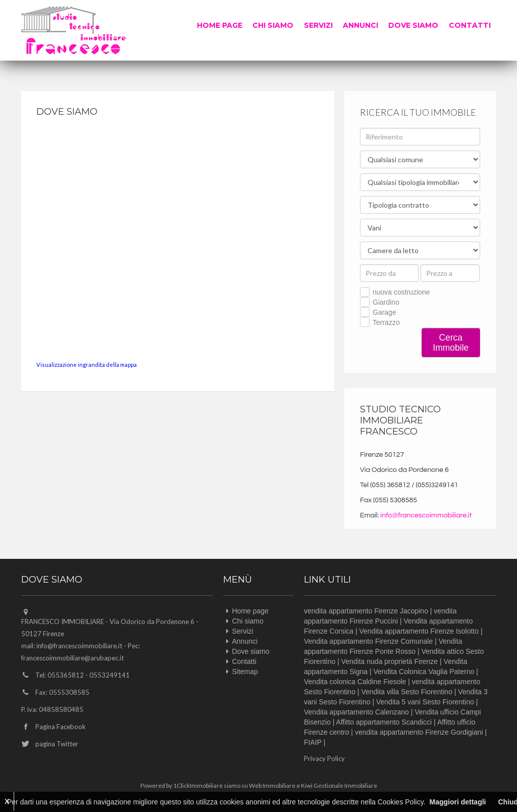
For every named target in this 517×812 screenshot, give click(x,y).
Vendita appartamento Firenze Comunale (368, 641)
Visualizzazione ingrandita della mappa (87, 365)
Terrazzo (386, 322)
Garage (384, 312)
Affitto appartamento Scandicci (384, 722)
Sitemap (245, 672)
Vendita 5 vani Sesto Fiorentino (425, 702)
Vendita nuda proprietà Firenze (390, 661)
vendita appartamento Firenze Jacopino (366, 611)
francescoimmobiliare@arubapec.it (72, 658)
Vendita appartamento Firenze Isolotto (419, 631)
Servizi (319, 25)
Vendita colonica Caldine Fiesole (355, 682)
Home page (221, 25)
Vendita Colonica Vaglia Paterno (424, 672)
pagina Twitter (57, 744)
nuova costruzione (401, 292)
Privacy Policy (324, 758)
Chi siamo (274, 25)
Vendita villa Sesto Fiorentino (407, 692)
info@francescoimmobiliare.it (426, 515)
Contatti (470, 25)
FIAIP (313, 742)
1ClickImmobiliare (198, 785)
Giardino (386, 302)
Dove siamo (414, 25)
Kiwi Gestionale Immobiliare (339, 785)
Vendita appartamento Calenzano (356, 712)
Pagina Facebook (61, 727)
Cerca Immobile (451, 343)
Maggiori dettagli (457, 802)
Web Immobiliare (272, 785)
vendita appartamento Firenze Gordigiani (419, 732)
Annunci (361, 25)
